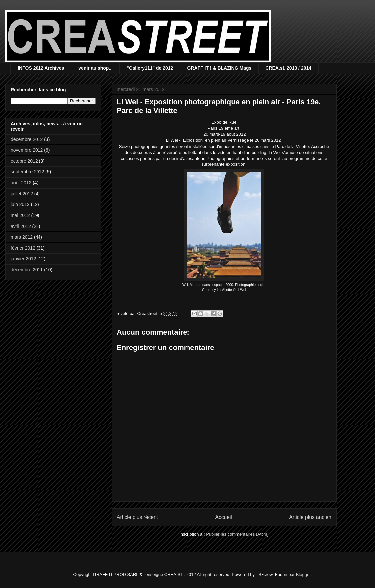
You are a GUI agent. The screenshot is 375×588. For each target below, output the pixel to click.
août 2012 (21, 183)
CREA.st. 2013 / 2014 (288, 68)
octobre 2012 (24, 161)
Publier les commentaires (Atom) (237, 534)
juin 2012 (20, 204)
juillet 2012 (22, 194)
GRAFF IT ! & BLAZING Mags (219, 68)
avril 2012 (21, 226)
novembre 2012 (27, 150)
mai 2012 (20, 215)
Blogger (303, 575)
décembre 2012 (27, 139)
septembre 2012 (27, 172)
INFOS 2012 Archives (41, 68)
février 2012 (23, 248)
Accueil (224, 517)
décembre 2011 (27, 270)
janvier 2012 (23, 259)
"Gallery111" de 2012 (150, 68)
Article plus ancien (310, 517)
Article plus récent (137, 517)
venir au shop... (95, 68)
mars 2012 (22, 237)
